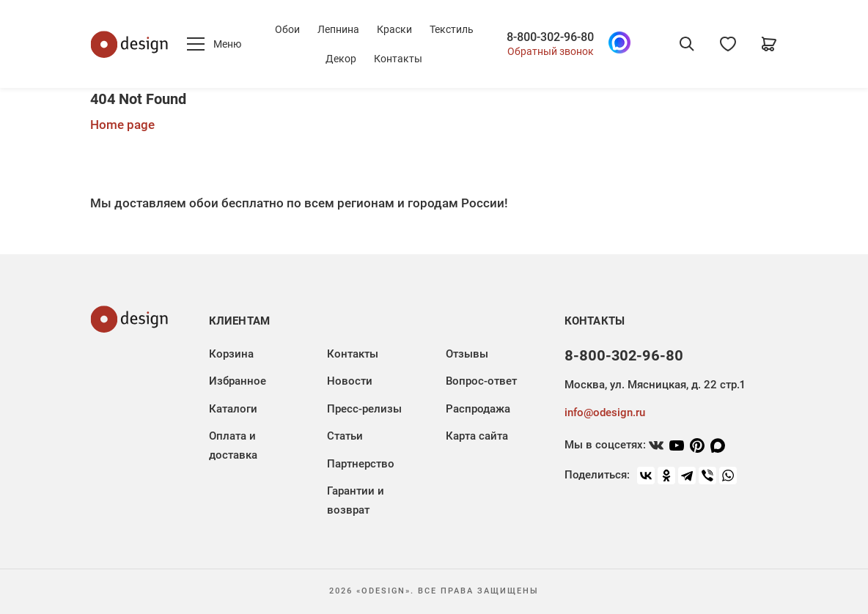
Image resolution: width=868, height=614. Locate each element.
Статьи (345, 436)
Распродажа (478, 409)
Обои (287, 29)
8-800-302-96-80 (550, 37)
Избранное (238, 381)
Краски (394, 29)
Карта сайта (477, 436)
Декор (341, 59)
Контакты (398, 59)
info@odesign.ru (605, 413)
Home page (122, 125)
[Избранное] (728, 44)
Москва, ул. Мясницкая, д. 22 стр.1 (655, 385)
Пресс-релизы (364, 409)
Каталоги (233, 409)
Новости (350, 381)
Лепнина (338, 29)
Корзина (231, 354)
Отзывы (467, 354)
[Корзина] (769, 44)
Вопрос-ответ (481, 381)
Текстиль (452, 29)
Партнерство (361, 464)
